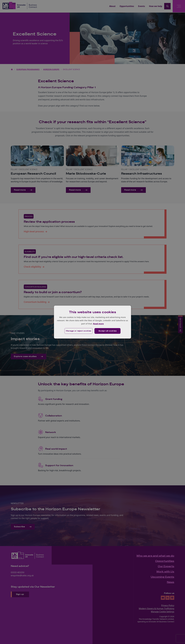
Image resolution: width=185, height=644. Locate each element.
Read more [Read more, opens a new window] (98, 324)
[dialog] (92, 322)
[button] (79, 331)
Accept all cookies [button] (107, 331)
